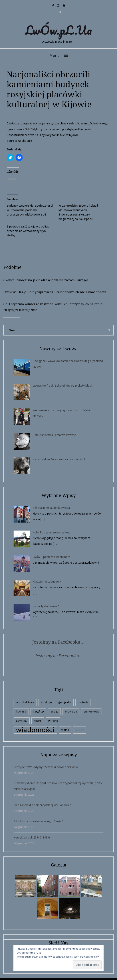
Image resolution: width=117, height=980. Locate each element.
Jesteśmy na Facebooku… (59, 642)
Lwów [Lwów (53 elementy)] (38, 712)
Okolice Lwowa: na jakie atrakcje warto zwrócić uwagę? (46, 280)
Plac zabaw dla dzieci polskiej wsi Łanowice (42, 805)
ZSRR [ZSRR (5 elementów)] (80, 730)
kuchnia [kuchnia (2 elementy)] (21, 712)
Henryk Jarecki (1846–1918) (32, 837)
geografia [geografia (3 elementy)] (65, 702)
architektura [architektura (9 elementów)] (25, 702)
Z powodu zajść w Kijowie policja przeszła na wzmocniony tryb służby (28, 231)
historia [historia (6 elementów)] (83, 702)
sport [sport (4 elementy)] (38, 721)
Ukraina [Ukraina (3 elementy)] (53, 721)
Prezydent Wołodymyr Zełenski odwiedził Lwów (46, 767)
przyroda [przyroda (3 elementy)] (71, 712)
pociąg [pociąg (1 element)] (54, 712)
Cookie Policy (91, 957)
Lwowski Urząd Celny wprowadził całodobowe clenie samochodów (55, 292)
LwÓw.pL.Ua (58, 30)
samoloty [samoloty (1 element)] (22, 721)
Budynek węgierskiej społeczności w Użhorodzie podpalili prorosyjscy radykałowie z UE (30, 210)
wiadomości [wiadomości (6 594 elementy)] (35, 730)
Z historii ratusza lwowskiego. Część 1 (39, 821)
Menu (54, 55)
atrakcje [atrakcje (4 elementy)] (46, 702)
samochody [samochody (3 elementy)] (91, 712)
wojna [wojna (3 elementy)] (65, 730)
